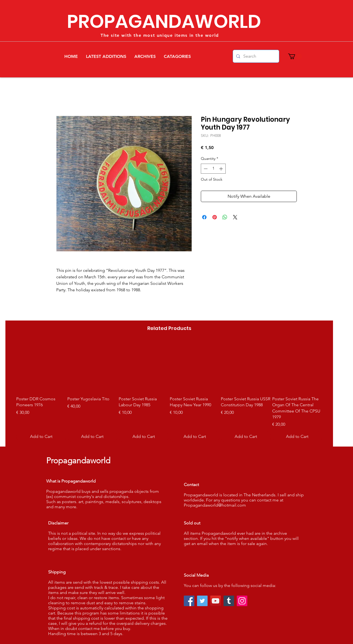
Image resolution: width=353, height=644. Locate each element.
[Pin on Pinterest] (215, 217)
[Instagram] (242, 601)
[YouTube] (216, 601)
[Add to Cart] (41, 437)
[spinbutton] (213, 169)
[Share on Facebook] (204, 217)
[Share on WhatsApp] (225, 217)
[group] (169, 392)
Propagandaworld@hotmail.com (215, 505)
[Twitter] (202, 601)
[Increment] (222, 169)
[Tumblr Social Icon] (229, 601)
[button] (295, 56)
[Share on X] (235, 217)
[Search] (255, 56)
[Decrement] (205, 169)
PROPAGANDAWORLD (164, 22)
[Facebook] (189, 601)
